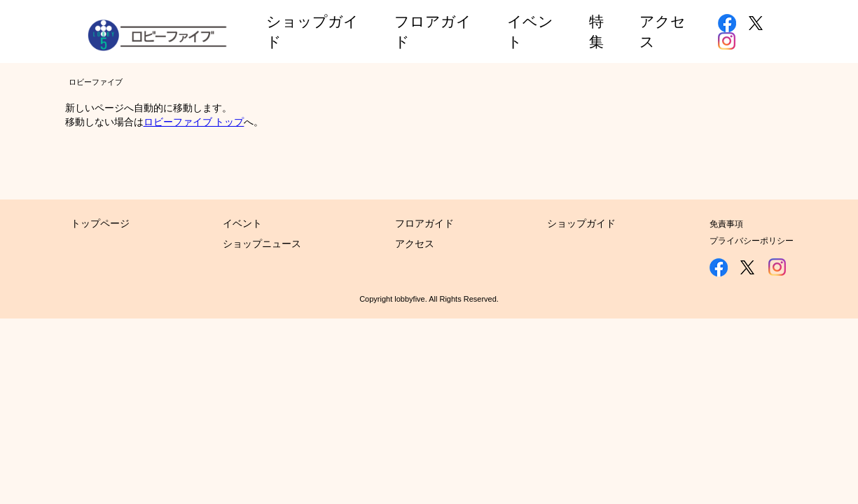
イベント (242, 223)
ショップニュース (262, 244)
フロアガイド (424, 223)
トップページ (100, 223)
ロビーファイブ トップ (194, 122)
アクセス (415, 244)
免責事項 (726, 224)
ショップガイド (581, 223)
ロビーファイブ (96, 82)
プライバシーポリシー (752, 241)
